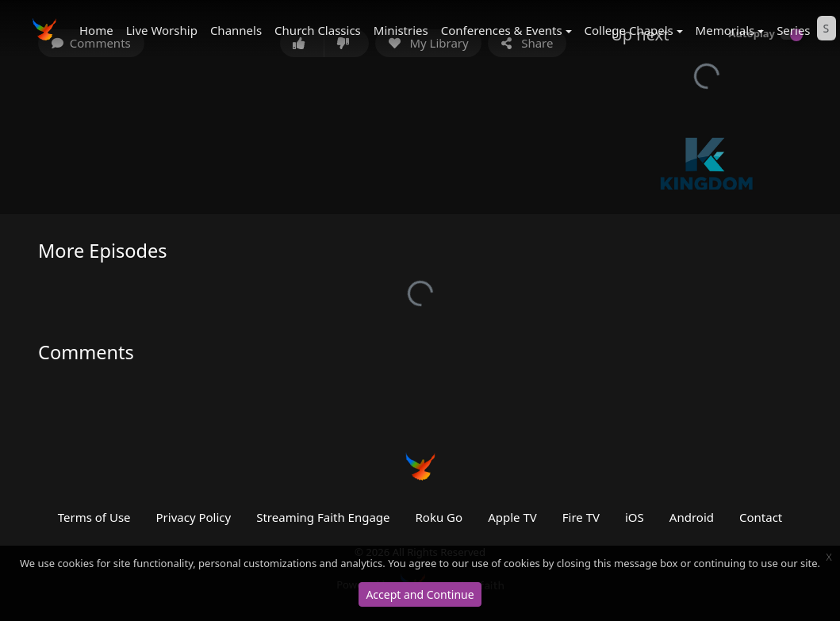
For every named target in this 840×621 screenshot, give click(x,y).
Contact (761, 517)
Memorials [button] (725, 30)
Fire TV (581, 517)
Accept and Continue (420, 594)
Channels (236, 30)
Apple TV (512, 517)
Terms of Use (94, 517)
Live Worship (162, 30)
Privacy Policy (194, 517)
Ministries (401, 30)
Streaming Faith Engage (323, 517)
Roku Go (439, 517)
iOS (635, 517)
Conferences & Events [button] (502, 30)
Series (793, 30)
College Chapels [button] (629, 30)
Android (692, 517)
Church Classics (318, 30)
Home (96, 30)
